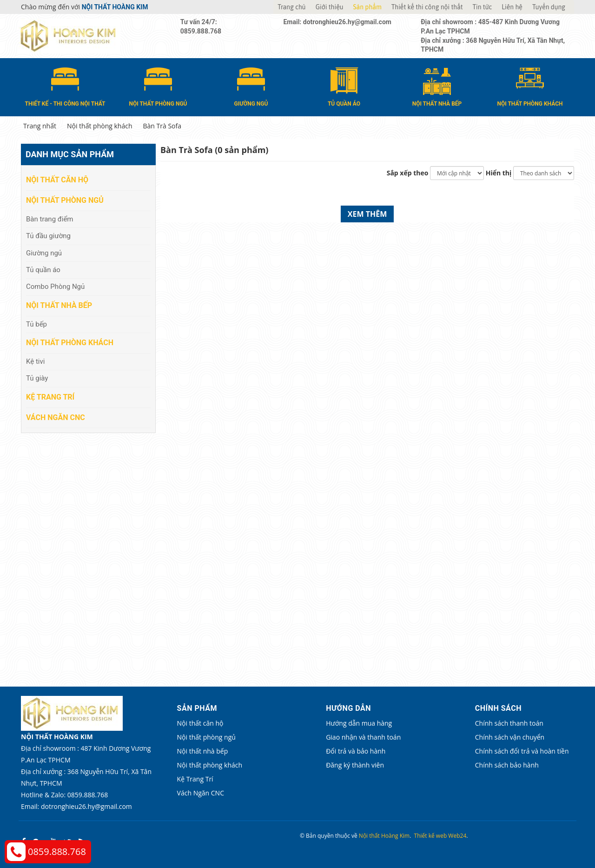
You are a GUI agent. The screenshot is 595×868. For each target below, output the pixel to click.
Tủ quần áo (43, 270)
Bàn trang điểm (50, 219)
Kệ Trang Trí (50, 397)
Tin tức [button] (483, 7)
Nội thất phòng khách (70, 343)
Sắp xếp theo (408, 173)
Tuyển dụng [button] (549, 7)
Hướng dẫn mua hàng (340, 723)
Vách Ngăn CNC (56, 417)
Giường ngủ (44, 253)
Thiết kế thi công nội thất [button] (427, 7)
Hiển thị (499, 173)
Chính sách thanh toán (480, 723)
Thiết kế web (431, 836)
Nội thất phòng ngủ (65, 200)
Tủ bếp (36, 324)
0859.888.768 (57, 851)
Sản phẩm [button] (367, 7)
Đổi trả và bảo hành (337, 751)
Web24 (457, 836)
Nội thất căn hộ (57, 180)
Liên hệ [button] (512, 7)
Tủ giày (37, 378)
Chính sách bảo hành (478, 765)
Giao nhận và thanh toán (344, 737)
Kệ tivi (35, 361)
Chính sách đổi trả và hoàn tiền (493, 751)
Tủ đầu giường (48, 236)
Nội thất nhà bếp (59, 305)
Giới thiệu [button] (330, 7)
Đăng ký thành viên (336, 765)
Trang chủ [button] (291, 7)
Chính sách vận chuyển (481, 737)
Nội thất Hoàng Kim (384, 836)
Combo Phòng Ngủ (55, 287)
